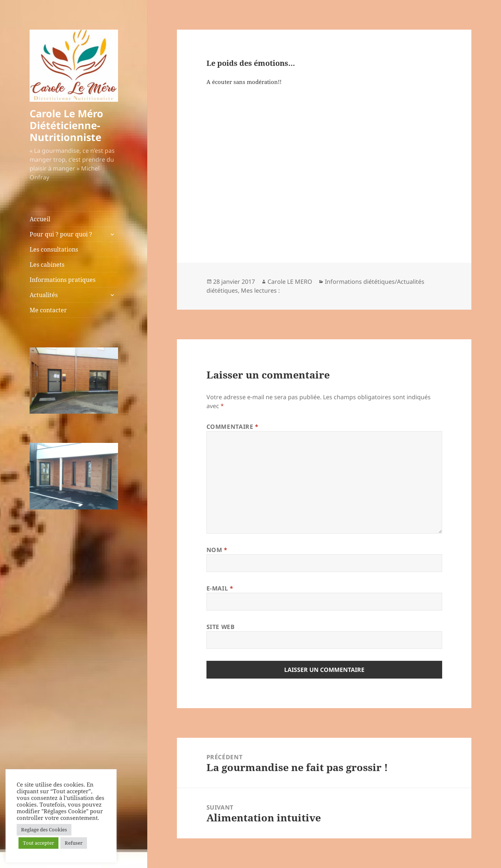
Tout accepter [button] (38, 843)
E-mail (220, 588)
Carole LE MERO (290, 282)
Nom (217, 550)
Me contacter (48, 310)
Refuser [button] (74, 843)
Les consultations (54, 249)
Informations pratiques (63, 280)
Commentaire (233, 427)
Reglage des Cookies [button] (44, 830)
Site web (221, 627)
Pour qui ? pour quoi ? (61, 234)
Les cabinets (47, 265)
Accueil (40, 219)
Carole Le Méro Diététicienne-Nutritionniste (66, 125)
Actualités (44, 295)
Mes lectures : (260, 290)
